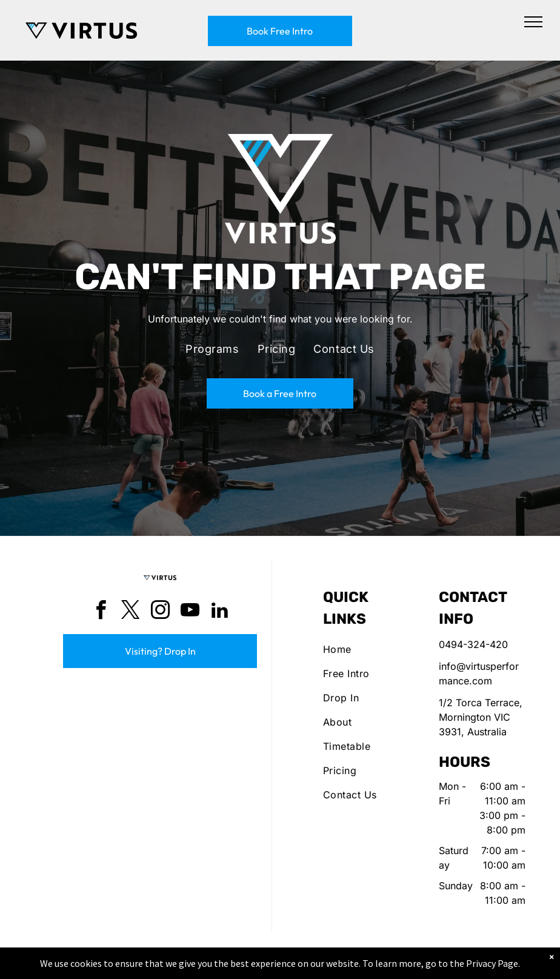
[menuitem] (212, 349)
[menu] (533, 22)
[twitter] (130, 612)
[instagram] (160, 612)
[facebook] (101, 612)
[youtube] (190, 612)
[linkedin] (219, 612)
